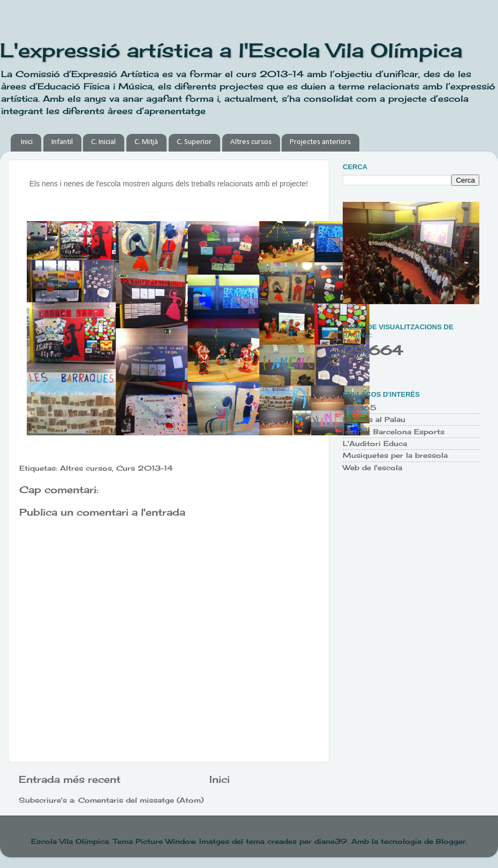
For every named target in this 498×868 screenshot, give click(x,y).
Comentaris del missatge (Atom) (141, 800)
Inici (27, 142)
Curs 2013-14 (145, 468)
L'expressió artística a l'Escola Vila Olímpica (231, 50)
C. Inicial (103, 142)
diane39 (331, 841)
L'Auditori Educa (375, 444)
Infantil (62, 142)
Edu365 (360, 408)
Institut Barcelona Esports (394, 432)
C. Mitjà (146, 142)
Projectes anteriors (320, 142)
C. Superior (194, 142)
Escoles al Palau (374, 420)
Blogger (451, 841)
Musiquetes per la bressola (395, 455)
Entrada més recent (70, 779)
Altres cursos (251, 142)
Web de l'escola (372, 468)
